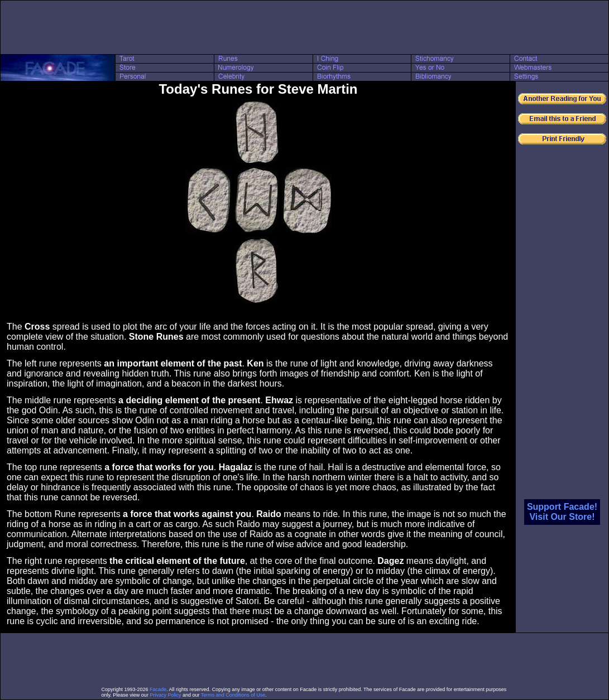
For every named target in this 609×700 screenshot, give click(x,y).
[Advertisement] (305, 27)
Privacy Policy (165, 695)
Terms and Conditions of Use (233, 695)
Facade (158, 689)
